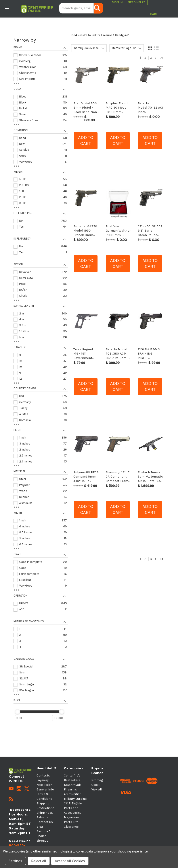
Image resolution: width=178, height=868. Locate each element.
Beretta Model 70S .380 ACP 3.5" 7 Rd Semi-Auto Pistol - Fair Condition (117, 358)
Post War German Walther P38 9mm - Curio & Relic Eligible (118, 235)
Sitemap (42, 841)
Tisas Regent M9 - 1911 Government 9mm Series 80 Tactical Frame (85, 358)
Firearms (70, 789)
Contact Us (45, 822)
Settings (15, 861)
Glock (95, 785)
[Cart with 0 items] (154, 8)
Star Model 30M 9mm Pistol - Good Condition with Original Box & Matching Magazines (86, 114)
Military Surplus (75, 799)
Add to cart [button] (86, 140)
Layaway (43, 780)
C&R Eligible (73, 803)
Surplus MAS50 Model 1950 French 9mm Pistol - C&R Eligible (85, 235)
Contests (43, 775)
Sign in (117, 2)
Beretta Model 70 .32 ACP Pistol (151, 108)
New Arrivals (73, 785)
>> (162, 58)
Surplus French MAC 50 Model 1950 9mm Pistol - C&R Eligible (118, 112)
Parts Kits (71, 822)
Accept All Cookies (70, 861)
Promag (97, 780)
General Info (45, 789)
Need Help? (136, 2)
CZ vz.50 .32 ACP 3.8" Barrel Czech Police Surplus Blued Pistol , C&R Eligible (150, 237)
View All (97, 789)
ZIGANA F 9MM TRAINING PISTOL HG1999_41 (149, 356)
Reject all (39, 861)
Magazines (72, 817)
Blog (40, 827)
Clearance (71, 827)
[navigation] (41, 381)
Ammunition (73, 794)
